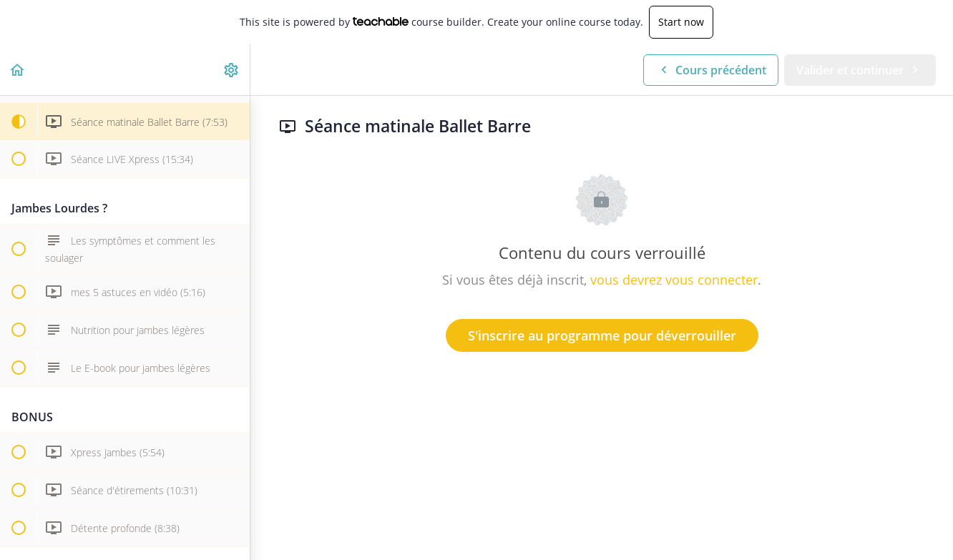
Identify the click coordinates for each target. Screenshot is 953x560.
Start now (681, 22)
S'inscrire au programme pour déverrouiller (602, 335)
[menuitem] (232, 70)
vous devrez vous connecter (674, 280)
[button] (18, 70)
